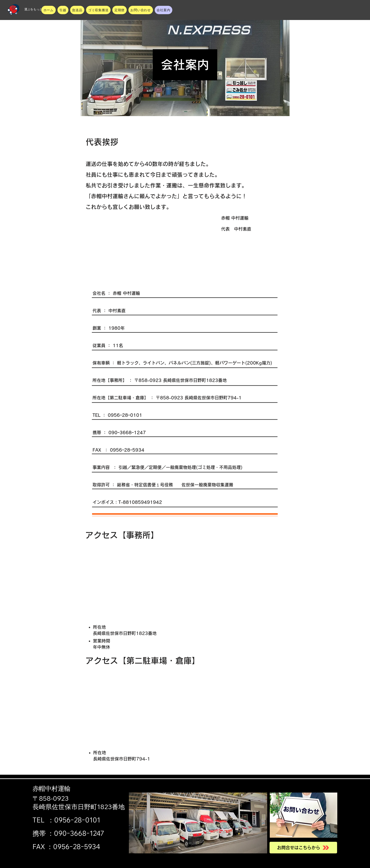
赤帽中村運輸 (51, 788)
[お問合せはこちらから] (303, 848)
